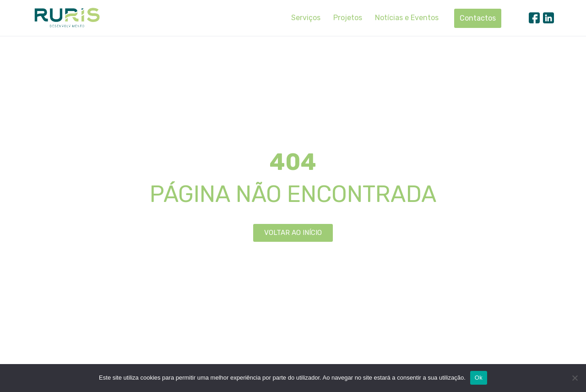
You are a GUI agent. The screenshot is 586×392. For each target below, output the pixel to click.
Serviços (306, 18)
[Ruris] (67, 17)
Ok (479, 378)
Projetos (348, 18)
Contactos (478, 18)
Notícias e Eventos (407, 18)
